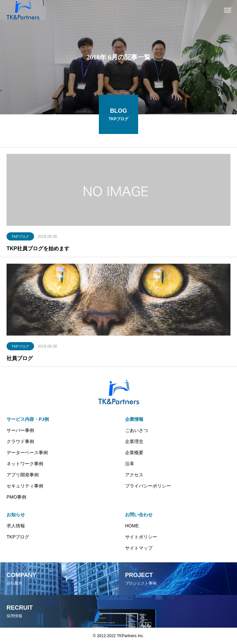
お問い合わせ (139, 515)
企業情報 (134, 419)
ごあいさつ (137, 430)
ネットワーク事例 (25, 464)
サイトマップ (139, 548)
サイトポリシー (141, 537)
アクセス (134, 475)
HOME (132, 526)
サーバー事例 (20, 430)
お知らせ (16, 515)
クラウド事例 (20, 441)
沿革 (130, 464)
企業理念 (134, 441)
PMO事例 (16, 497)
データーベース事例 (27, 453)
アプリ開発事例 (23, 475)
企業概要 (134, 453)
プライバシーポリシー (148, 486)
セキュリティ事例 (25, 486)
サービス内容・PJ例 (28, 419)
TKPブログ (20, 237)
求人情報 (16, 526)
